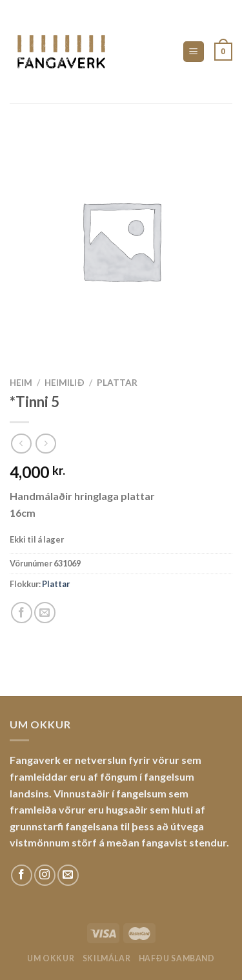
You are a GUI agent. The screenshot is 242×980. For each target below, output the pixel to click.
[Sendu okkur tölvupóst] (68, 875)
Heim (21, 383)
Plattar (117, 383)
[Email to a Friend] (45, 613)
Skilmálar (107, 958)
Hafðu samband (177, 958)
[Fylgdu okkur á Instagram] (45, 875)
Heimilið (65, 383)
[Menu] (194, 52)
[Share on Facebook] (22, 613)
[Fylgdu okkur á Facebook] (22, 875)
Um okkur (51, 958)
